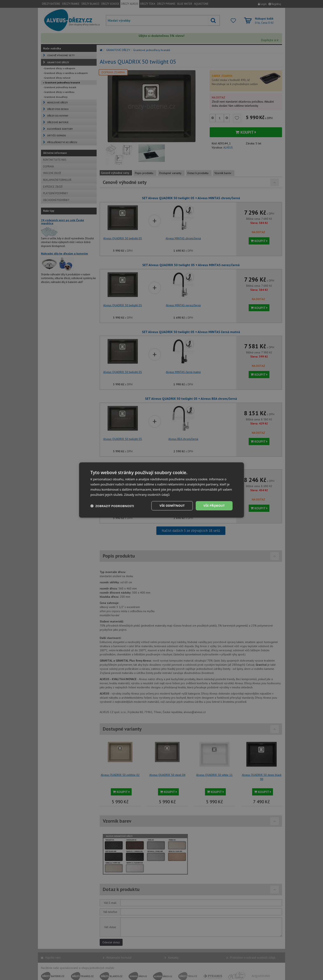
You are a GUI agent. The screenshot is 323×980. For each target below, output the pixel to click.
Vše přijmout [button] (214, 506)
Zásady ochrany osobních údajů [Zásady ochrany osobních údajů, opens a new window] (147, 495)
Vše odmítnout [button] (172, 506)
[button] (112, 506)
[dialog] (161, 490)
